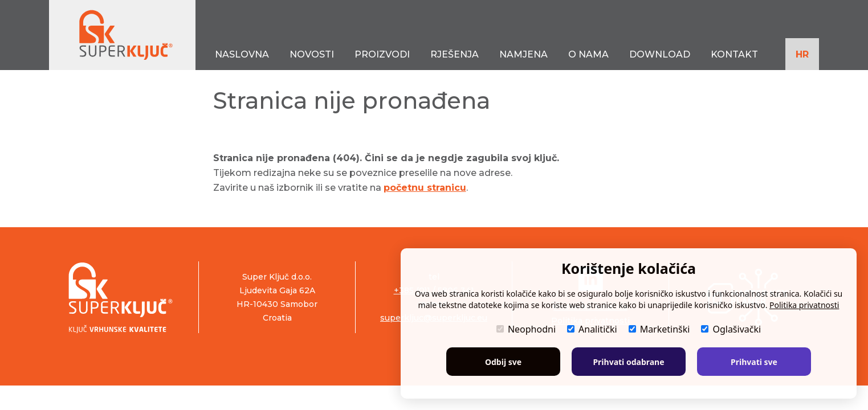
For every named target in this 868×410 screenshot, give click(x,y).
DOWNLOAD (660, 54)
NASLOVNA (242, 54)
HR (802, 54)
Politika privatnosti (804, 305)
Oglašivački (731, 329)
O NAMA (588, 54)
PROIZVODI (382, 54)
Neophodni (526, 329)
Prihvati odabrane (628, 362)
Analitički (592, 329)
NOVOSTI (312, 54)
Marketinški (659, 329)
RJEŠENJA (455, 54)
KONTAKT (734, 54)
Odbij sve (503, 362)
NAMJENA (523, 54)
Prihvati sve (754, 362)
